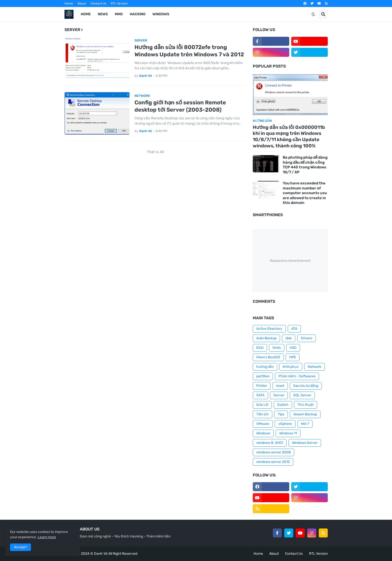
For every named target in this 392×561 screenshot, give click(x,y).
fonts (277, 348)
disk (289, 338)
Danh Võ (101, 554)
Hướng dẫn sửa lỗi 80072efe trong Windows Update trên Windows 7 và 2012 (189, 51)
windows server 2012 (273, 462)
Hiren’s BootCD (268, 357)
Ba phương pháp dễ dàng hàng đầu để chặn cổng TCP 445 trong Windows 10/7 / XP (305, 165)
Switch (283, 405)
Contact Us (98, 4)
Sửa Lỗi (262, 405)
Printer (262, 386)
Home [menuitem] (86, 14)
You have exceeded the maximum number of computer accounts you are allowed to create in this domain (305, 193)
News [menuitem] (103, 14)
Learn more (47, 537)
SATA (260, 395)
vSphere (285, 424)
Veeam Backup (305, 414)
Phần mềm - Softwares (297, 376)
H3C (293, 348)
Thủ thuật (305, 405)
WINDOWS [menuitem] (161, 14)
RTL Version (119, 4)
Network (314, 367)
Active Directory (269, 329)
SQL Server (302, 395)
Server (279, 395)
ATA (294, 329)
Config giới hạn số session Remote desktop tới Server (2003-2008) (180, 106)
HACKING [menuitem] (138, 14)
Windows (263, 433)
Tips (281, 414)
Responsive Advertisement (290, 261)
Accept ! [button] (20, 547)
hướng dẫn (265, 367)
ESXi (260, 348)
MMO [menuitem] (119, 14)
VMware (263, 424)
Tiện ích (262, 414)
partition (263, 376)
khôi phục (291, 367)
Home (69, 4)
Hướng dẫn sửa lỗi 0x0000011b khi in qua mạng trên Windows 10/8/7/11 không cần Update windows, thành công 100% (289, 136)
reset (280, 386)
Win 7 (305, 424)
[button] (313, 14)
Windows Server (305, 443)
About (82, 4)
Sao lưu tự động (306, 386)
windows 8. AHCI (270, 443)
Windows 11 (288, 433)
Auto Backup (266, 338)
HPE (293, 357)
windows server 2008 (273, 452)
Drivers (306, 338)
